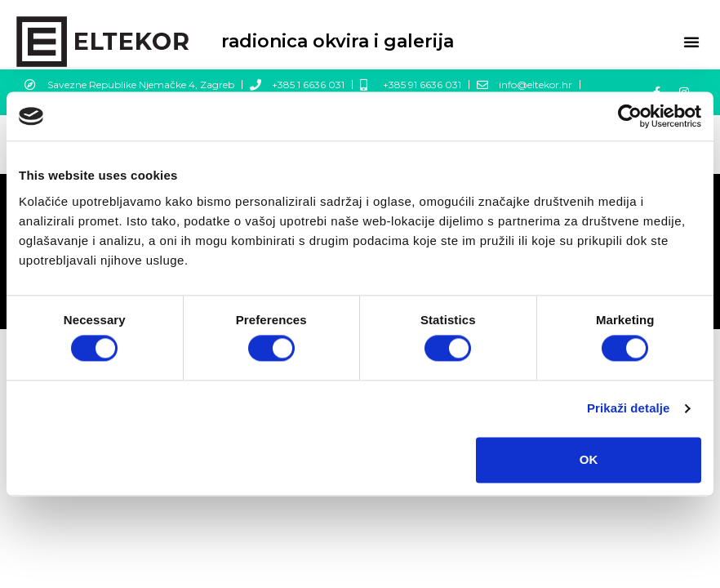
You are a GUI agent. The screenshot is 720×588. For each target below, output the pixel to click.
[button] (691, 42)
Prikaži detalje (629, 409)
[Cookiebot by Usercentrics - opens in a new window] (630, 116)
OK (589, 459)
